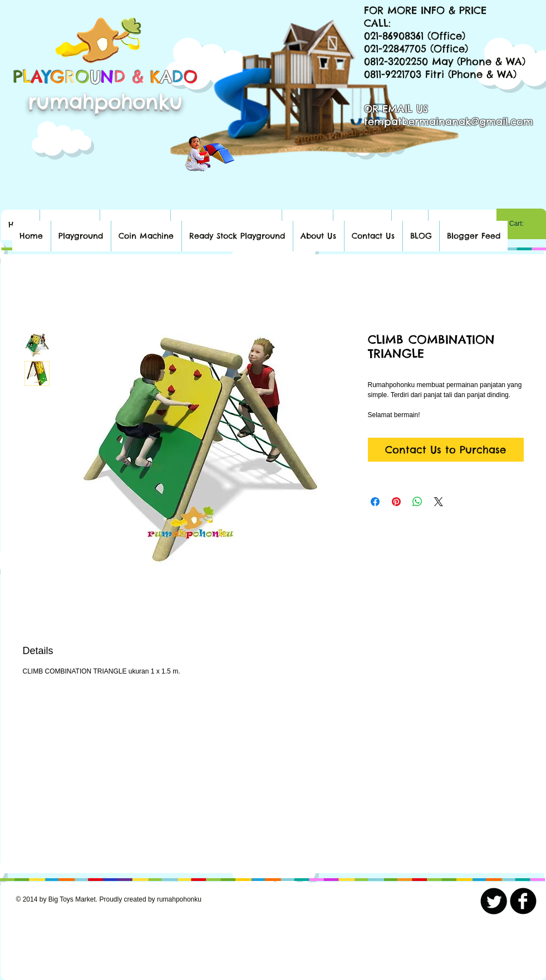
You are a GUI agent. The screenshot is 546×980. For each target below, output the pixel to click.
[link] (522, 224)
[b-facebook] (523, 901)
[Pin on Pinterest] (396, 502)
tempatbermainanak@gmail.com (449, 122)
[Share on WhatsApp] (417, 502)
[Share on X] (439, 502)
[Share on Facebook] (375, 502)
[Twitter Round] (494, 901)
